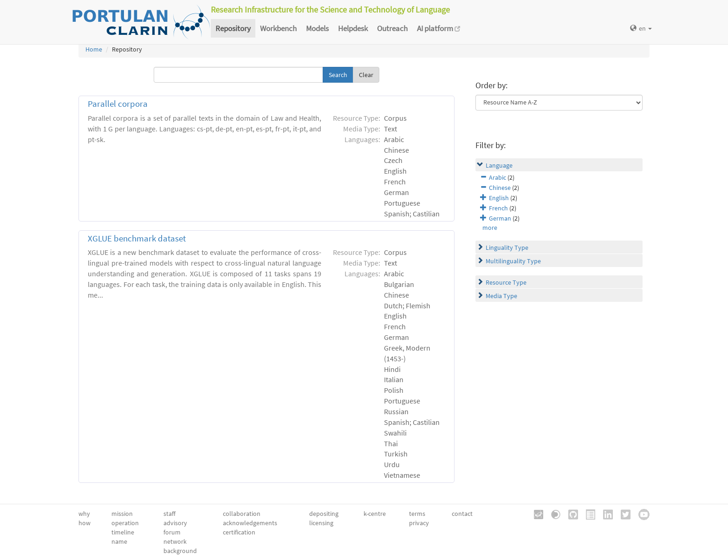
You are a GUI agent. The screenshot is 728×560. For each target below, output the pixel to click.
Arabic (497, 177)
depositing (324, 514)
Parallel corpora (118, 104)
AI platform (439, 28)
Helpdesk (353, 28)
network (175, 541)
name (119, 541)
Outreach (392, 28)
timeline (123, 532)
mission (122, 514)
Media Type (501, 296)
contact (462, 514)
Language (499, 165)
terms (417, 514)
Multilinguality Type (513, 261)
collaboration (242, 514)
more (490, 228)
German (500, 218)
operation (125, 523)
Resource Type (506, 282)
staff (169, 514)
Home (94, 49)
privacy (419, 523)
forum (172, 532)
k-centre (375, 514)
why (84, 514)
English (499, 198)
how (84, 523)
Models (317, 28)
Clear (366, 75)
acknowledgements (250, 523)
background (180, 551)
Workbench (278, 28)
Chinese (500, 188)
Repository (233, 28)
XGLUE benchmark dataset (137, 238)
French (498, 208)
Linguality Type (507, 247)
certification (239, 532)
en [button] (641, 28)
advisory (175, 523)
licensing (321, 523)
